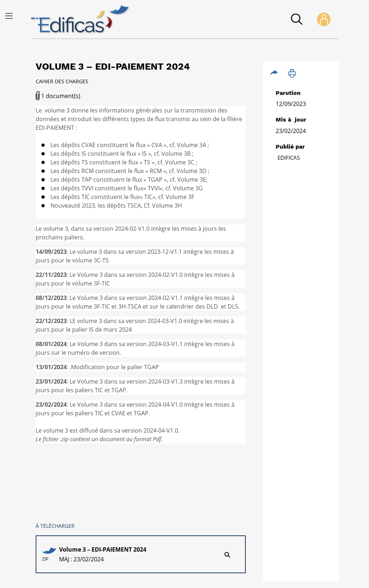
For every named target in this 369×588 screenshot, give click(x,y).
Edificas (289, 158)
